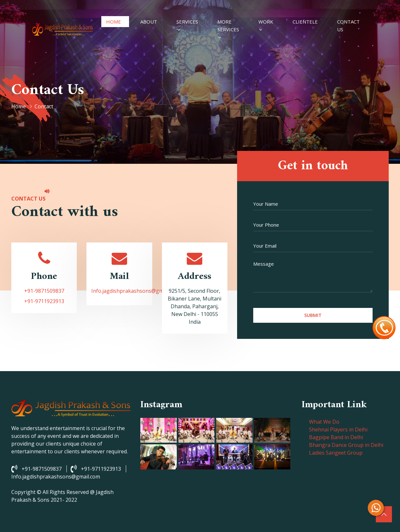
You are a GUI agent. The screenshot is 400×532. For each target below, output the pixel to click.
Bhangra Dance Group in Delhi (346, 445)
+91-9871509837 (44, 291)
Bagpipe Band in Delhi (336, 437)
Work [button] (266, 22)
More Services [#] (228, 25)
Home (19, 106)
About (149, 22)
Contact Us (348, 25)
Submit (313, 315)
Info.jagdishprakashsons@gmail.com (136, 291)
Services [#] (187, 22)
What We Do (324, 422)
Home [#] (114, 22)
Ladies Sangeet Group (336, 453)
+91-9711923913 (44, 301)
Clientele (305, 22)
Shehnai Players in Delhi (338, 429)
